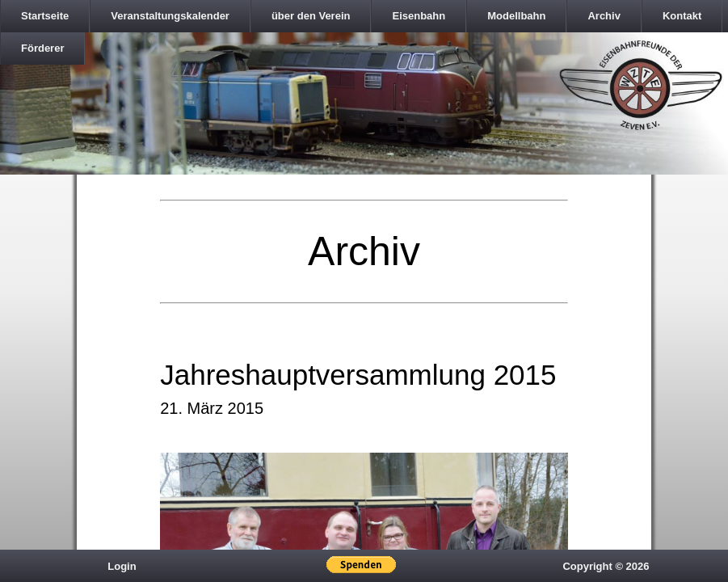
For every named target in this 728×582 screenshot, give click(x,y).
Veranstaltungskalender (170, 16)
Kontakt (682, 16)
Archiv (604, 16)
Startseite (45, 16)
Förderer (42, 48)
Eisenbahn (419, 16)
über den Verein (311, 16)
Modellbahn (516, 16)
